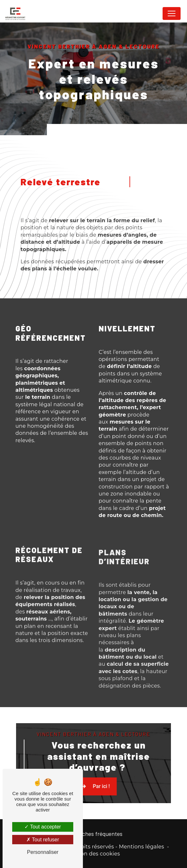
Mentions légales (142, 847)
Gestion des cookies (94, 854)
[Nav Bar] (172, 13)
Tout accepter (43, 827)
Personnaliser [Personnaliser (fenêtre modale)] (43, 852)
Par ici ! (125, 797)
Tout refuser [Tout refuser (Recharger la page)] (43, 840)
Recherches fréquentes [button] (93, 834)
